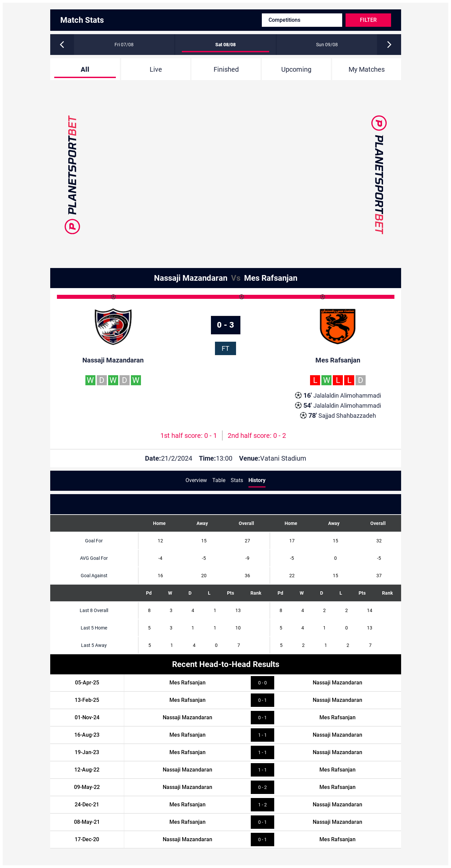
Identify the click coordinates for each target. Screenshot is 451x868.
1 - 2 (262, 805)
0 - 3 (225, 325)
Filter (368, 20)
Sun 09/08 (327, 45)
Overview (196, 480)
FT (225, 348)
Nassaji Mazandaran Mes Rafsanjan (226, 278)
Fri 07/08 (124, 45)
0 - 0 (262, 683)
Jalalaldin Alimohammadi (338, 395)
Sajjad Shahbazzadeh (338, 415)
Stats (237, 480)
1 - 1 (262, 735)
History (257, 480)
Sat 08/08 (225, 45)
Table (219, 480)
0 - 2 (262, 787)
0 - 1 (262, 700)
